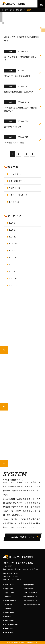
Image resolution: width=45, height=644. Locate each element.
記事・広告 (17, 181)
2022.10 (12, 271)
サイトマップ (10, 632)
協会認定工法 (29, 589)
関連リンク (9, 628)
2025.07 (13, 230)
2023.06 (13, 258)
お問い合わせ (10, 620)
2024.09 (13, 244)
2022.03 (13, 285)
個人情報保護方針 (11, 624)
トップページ (10, 585)
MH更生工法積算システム (23, 537)
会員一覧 (8, 597)
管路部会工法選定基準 (32, 604)
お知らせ (8, 616)
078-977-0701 (13, 573)
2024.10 (12, 237)
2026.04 (13, 223)
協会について (10, 593)
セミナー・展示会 (18, 195)
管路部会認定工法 (31, 601)
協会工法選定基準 (31, 593)
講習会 (14, 202)
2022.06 (13, 278)
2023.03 (13, 264)
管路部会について (11, 604)
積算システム (10, 612)
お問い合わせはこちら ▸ (12, 579)
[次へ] (33, 154)
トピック (15, 174)
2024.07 (13, 251)
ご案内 (14, 188)
